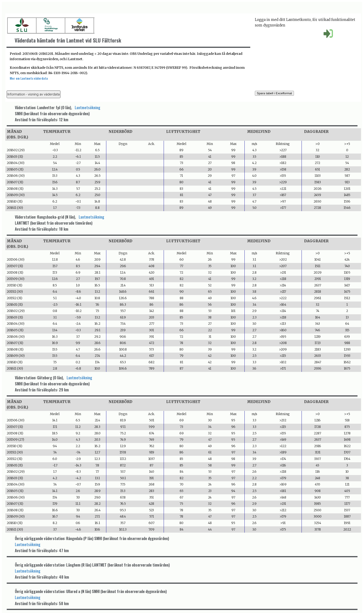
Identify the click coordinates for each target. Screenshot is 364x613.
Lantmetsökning (88, 108)
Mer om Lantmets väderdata (29, 78)
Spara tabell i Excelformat (274, 93)
